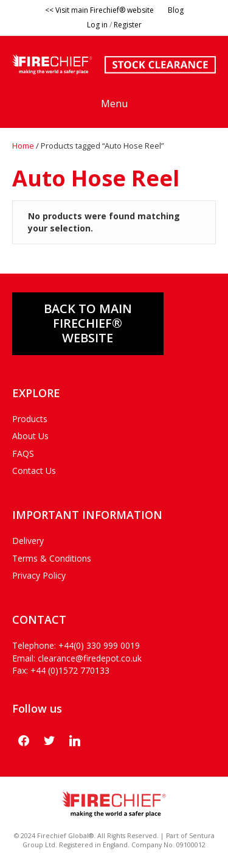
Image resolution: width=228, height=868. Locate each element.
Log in (97, 25)
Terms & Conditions (52, 558)
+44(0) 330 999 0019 (99, 645)
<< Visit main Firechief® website (99, 10)
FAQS (23, 453)
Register (128, 25)
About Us (30, 436)
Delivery (28, 541)
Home (23, 146)
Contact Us (34, 471)
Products (30, 419)
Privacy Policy (39, 575)
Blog (176, 10)
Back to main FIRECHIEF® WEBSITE (88, 323)
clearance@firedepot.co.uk (90, 658)
